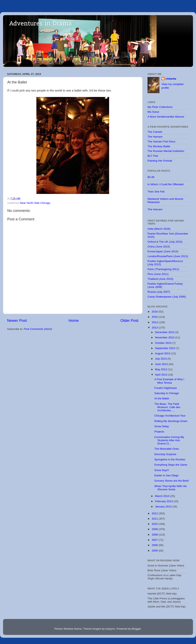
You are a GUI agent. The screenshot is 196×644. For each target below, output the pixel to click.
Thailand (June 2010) (160, 279)
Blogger (136, 629)
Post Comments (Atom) (38, 329)
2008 (155, 535)
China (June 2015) (159, 247)
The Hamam (155, 137)
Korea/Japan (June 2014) (163, 251)
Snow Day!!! (162, 470)
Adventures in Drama (41, 24)
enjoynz (110, 629)
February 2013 (164, 501)
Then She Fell (156, 192)
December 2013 (165, 332)
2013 (155, 328)
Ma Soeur (153, 112)
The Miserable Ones (167, 449)
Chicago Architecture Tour (170, 416)
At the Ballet (162, 398)
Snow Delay (162, 426)
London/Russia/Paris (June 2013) (168, 256)
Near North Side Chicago (35, 203)
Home (74, 320)
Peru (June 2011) (158, 274)
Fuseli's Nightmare (166, 388)
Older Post (129, 320)
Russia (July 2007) (159, 292)
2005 (155, 551)
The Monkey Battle (159, 146)
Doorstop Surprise (165, 454)
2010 (155, 524)
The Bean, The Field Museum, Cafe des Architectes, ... (167, 407)
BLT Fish (153, 156)
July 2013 (161, 359)
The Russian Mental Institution (166, 151)
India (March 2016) (159, 229)
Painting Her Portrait (160, 161)
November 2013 (165, 337)
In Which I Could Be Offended (165, 184)
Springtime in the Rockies (170, 459)
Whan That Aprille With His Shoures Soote (171, 488)
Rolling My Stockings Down (171, 421)
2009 (155, 529)
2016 (155, 312)
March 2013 (163, 496)
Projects (159, 432)
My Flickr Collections (160, 107)
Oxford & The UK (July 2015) (165, 242)
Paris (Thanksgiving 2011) (163, 269)
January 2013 (164, 507)
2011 (155, 519)
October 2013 (164, 343)
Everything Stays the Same (171, 465)
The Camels (155, 132)
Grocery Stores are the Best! (172, 481)
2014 (155, 322)
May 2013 (161, 369)
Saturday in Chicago (167, 393)
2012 (155, 513)
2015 (155, 317)
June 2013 (162, 364)
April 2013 (162, 375)
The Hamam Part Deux (161, 142)
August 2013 (163, 353)
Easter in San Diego (166, 475)
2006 (155, 545)
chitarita (171, 79)
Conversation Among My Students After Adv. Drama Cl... (169, 440)
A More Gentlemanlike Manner (166, 117)
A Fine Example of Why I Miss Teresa (169, 381)
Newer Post (17, 320)
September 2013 (165, 348)
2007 (155, 540)
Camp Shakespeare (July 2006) (167, 297)
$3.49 (151, 177)
